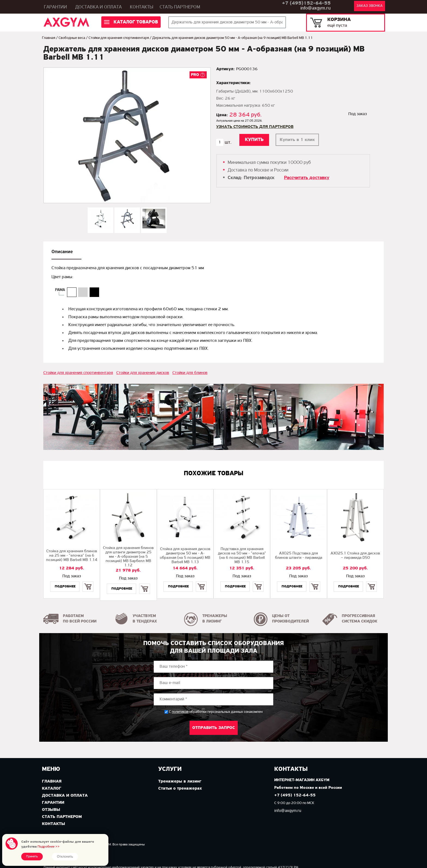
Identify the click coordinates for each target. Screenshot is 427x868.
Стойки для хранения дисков (143, 373)
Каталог (52, 789)
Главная (49, 38)
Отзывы (51, 810)
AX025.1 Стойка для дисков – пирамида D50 (355, 556)
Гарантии (55, 7)
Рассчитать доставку (307, 178)
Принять (32, 857)
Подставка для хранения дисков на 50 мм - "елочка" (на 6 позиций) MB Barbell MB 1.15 (242, 556)
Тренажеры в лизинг (180, 781)
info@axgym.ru (315, 8)
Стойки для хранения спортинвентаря (119, 38)
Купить (88, 582)
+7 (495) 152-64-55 (295, 795)
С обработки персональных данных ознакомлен (216, 712)
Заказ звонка (370, 6)
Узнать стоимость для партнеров (255, 127)
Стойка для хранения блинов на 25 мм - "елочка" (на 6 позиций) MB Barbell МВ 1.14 (72, 556)
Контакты (142, 7)
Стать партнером (180, 7)
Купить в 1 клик (297, 140)
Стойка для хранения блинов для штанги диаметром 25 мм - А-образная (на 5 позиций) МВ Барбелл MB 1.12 (128, 557)
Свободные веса (72, 38)
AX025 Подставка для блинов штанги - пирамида (299, 556)
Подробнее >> (49, 847)
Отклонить (65, 857)
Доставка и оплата (98, 7)
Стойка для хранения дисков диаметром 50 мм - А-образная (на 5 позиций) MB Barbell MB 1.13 (185, 556)
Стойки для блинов (190, 373)
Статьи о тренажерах (180, 789)
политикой (180, 712)
